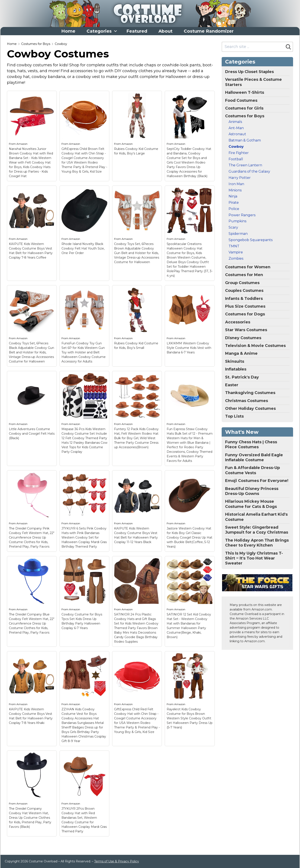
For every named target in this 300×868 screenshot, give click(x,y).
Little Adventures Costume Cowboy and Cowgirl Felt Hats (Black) (32, 434)
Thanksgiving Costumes (250, 393)
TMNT (234, 246)
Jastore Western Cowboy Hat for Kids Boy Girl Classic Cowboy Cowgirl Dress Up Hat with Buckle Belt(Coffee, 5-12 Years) (190, 537)
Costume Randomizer (209, 31)
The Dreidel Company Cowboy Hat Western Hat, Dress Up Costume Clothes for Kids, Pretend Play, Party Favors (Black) (30, 818)
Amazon (22, 144)
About (165, 31)
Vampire (236, 252)
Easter (232, 385)
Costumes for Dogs (245, 314)
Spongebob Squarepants (251, 240)
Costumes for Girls (244, 108)
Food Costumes (241, 100)
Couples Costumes (244, 291)
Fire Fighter (239, 153)
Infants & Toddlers (244, 299)
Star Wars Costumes (246, 330)
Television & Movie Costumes (255, 346)
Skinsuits (235, 361)
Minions (235, 190)
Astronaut (237, 134)
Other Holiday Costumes (250, 409)
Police (234, 209)
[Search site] (253, 47)
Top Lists (234, 416)
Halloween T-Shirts (245, 92)
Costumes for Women (248, 267)
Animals (235, 122)
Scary (233, 227)
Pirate (234, 203)
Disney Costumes (243, 338)
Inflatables (236, 369)
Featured (137, 31)
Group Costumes (242, 283)
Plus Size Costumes (245, 306)
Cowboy (61, 44)
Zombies (236, 258)
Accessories (238, 322)
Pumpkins (237, 221)
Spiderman (238, 234)
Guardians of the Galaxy (249, 171)
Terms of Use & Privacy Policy (117, 861)
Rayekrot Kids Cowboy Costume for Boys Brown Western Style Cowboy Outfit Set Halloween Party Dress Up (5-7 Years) (190, 718)
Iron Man (236, 184)
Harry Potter (240, 178)
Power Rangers (242, 215)
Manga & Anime (241, 353)
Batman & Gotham (245, 140)
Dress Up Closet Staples (249, 72)
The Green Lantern (245, 165)
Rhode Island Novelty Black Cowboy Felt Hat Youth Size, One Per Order (83, 248)
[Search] (288, 47)
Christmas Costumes (247, 401)
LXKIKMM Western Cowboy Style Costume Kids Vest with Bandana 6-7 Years (189, 348)
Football (236, 159)
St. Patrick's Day (242, 377)
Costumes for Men (244, 275)
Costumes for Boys (36, 44)
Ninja (233, 196)
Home (68, 31)
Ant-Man (236, 128)
